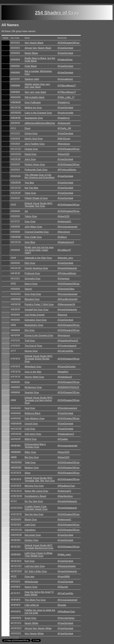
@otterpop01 (64, 222)
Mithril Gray (31, 439)
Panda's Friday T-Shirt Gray (39, 304)
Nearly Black (31, 53)
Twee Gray (30, 193)
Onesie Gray (31, 149)
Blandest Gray (32, 299)
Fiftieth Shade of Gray (36, 198)
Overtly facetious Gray (36, 268)
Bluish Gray (31, 520)
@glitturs (62, 237)
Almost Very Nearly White (38, 628)
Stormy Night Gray (34, 377)
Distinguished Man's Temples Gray (35, 446)
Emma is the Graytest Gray (39, 335)
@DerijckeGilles (66, 289)
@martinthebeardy (67, 268)
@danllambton (65, 496)
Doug (27, 128)
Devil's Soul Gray (34, 139)
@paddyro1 (64, 102)
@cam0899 (64, 577)
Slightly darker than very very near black (37, 86)
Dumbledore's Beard (35, 496)
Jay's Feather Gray (35, 144)
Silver (28, 473)
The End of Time (33, 346)
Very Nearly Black (34, 43)
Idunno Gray (31, 351)
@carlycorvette (65, 113)
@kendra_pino (65, 258)
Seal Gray (30, 408)
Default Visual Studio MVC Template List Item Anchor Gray (39, 400)
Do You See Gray (34, 501)
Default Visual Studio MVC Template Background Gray (39, 547)
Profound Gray (32, 273)
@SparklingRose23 (68, 341)
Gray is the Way (33, 372)
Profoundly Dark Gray (36, 170)
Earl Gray (30, 561)
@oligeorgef (64, 123)
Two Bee (29, 183)
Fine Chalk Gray (33, 237)
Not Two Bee (31, 188)
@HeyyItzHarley (66, 618)
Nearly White (31, 623)
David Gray (31, 154)
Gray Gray (30, 222)
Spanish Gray (32, 392)
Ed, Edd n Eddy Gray (36, 571)
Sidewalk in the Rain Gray (38, 258)
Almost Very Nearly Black (38, 48)
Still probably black (35, 97)
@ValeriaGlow (65, 60)
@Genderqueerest (67, 408)
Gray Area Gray (33, 294)
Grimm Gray (31, 133)
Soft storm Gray (33, 434)
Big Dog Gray (32, 457)
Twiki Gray (30, 463)
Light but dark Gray (35, 566)
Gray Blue (30, 242)
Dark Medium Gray (35, 418)
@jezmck (62, 315)
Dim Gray (30, 330)
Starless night (32, 79)
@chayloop (63, 279)
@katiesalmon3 (66, 242)
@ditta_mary (64, 555)
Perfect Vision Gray (35, 165)
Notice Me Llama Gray (36, 491)
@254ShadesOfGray (69, 43)
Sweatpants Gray (34, 118)
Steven (28, 289)
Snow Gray (31, 618)
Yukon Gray (31, 216)
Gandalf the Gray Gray (37, 310)
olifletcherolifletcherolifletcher (40, 123)
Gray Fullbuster (33, 102)
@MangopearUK (66, 304)
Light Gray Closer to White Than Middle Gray (39, 555)
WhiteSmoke (31, 582)
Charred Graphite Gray (37, 232)
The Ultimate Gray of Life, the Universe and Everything (40, 176)
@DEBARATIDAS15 (68, 387)
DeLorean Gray (33, 535)
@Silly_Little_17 (66, 97)
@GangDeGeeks (66, 367)
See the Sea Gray (34, 514)
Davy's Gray (31, 284)
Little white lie (32, 605)
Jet (26, 211)
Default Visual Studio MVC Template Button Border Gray (39, 359)
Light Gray (30, 525)
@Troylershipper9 (67, 346)
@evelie (62, 605)
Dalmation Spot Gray (36, 320)
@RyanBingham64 (67, 299)
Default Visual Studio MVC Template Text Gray (39, 205)
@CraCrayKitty (65, 351)
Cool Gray (30, 429)
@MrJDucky (64, 139)
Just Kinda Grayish (35, 315)
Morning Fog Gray (34, 486)
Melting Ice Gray (33, 108)
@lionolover (64, 144)
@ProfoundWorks (67, 170)
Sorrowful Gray (33, 279)
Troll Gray (30, 341)
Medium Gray (32, 468)
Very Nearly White (34, 634)
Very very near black (35, 92)
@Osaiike (63, 439)
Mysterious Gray (33, 387)
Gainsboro (30, 530)
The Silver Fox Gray (35, 600)
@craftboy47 (64, 250)
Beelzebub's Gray (34, 325)
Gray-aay (30, 577)
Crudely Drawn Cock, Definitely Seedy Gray (36, 508)
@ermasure (64, 335)
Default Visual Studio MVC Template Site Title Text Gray (40, 479)
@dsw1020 (63, 154)
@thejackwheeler (67, 566)
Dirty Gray (30, 263)
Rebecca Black (33, 413)
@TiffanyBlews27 (67, 86)
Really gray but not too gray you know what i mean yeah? (39, 250)
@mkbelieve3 (65, 377)
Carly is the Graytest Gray (38, 113)
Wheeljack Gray (33, 367)
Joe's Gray (30, 159)
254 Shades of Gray (57, 13)
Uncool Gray (31, 424)
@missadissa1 (65, 79)
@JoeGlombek (65, 48)
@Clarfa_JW (64, 128)
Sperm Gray (31, 587)
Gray (27, 382)
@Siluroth (63, 587)
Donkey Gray (32, 540)
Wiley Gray (30, 452)
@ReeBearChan (66, 486)
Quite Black (31, 66)
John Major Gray (33, 227)
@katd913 (63, 372)
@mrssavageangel (67, 227)
